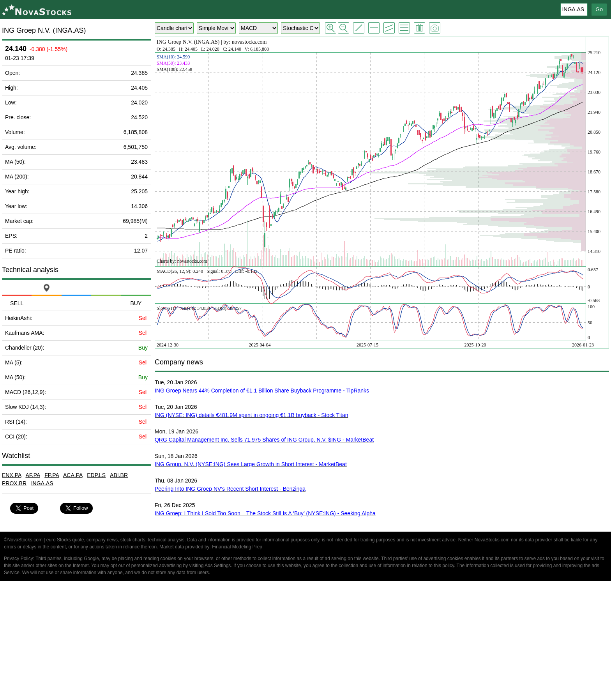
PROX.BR (14, 483)
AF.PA (33, 475)
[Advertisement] (305, 642)
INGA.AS (42, 483)
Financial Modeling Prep (237, 547)
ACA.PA (73, 475)
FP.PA (52, 475)
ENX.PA (12, 475)
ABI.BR (119, 475)
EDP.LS (96, 475)
